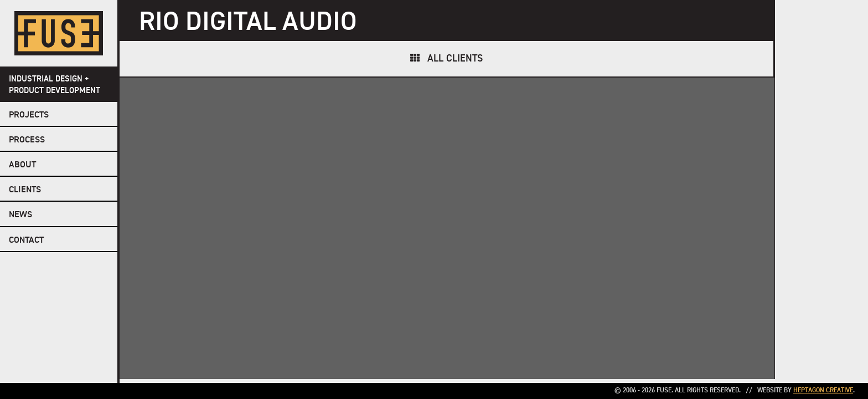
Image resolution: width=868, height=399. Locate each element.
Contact (26, 241)
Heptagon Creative (823, 391)
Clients (25, 190)
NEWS (20, 215)
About (22, 165)
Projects (29, 115)
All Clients (455, 59)
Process (27, 140)
